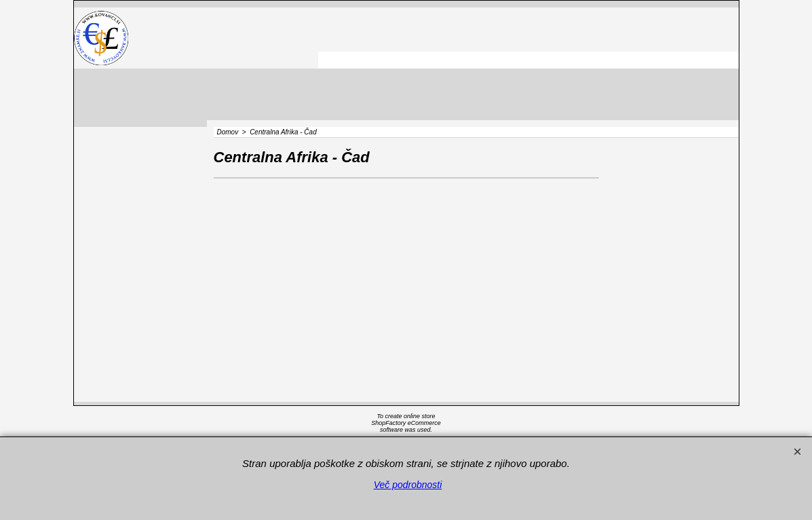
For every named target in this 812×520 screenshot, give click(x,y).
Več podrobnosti (408, 485)
